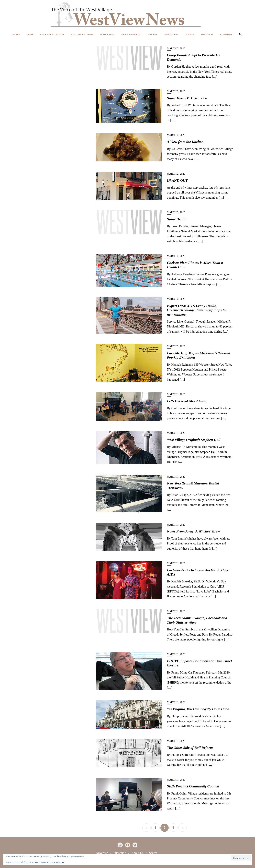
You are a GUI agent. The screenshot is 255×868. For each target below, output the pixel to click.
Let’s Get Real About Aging (187, 401)
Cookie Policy (60, 862)
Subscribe (120, 853)
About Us (137, 853)
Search (153, 853)
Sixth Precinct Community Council (193, 786)
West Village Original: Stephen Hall (194, 440)
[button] (241, 34)
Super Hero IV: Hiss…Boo (187, 98)
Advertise (102, 853)
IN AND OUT (177, 180)
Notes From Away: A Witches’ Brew (193, 531)
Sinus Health (177, 219)
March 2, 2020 (176, 48)
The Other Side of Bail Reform (190, 748)
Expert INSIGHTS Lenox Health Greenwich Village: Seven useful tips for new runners (197, 310)
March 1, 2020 (176, 394)
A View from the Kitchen (185, 142)
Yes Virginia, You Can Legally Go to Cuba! (199, 709)
